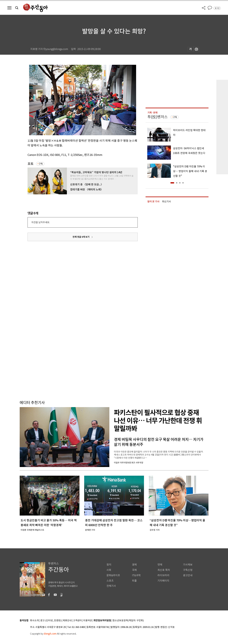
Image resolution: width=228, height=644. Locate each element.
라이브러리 (163, 575)
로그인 (217, 8)
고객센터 (77, 621)
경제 (134, 565)
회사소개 (34, 621)
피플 (134, 581)
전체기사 (111, 586)
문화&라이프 (113, 575)
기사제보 (188, 565)
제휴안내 (67, 621)
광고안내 (188, 575)
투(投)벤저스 (158, 117)
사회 (109, 570)
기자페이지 (163, 581)
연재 (160, 565)
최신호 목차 (164, 570)
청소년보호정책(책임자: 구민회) (128, 621)
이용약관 (88, 621)
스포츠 (110, 581)
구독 (41, 164)
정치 (109, 565)
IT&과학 (136, 575)
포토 (31, 164)
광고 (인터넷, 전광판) (51, 621)
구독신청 (188, 570)
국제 (134, 570)
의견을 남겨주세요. (41, 222)
